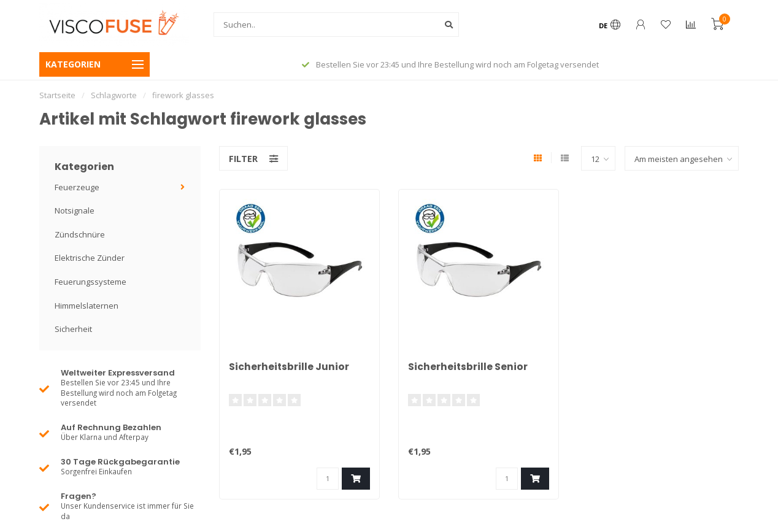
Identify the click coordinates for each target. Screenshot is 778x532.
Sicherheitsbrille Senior (468, 367)
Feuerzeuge (77, 187)
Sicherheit (73, 329)
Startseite (57, 95)
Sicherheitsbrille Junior (289, 367)
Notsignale (75, 210)
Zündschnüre (80, 234)
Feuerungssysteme (91, 282)
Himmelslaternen (87, 306)
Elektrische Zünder (90, 258)
